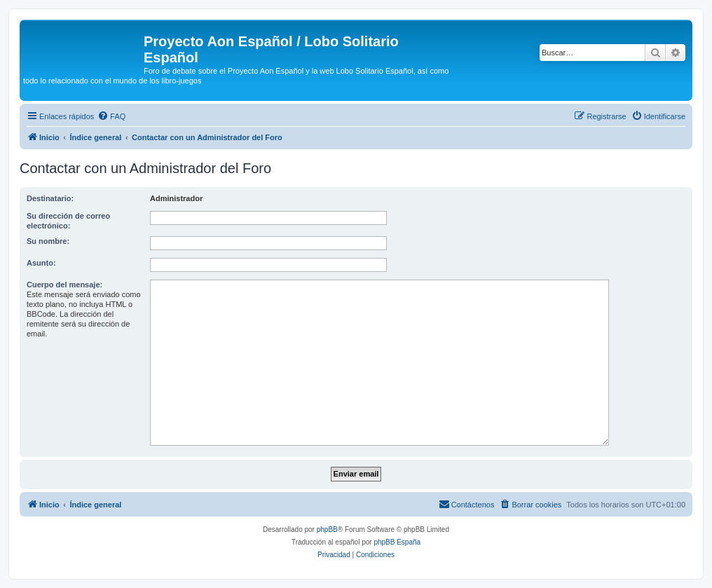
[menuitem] (111, 116)
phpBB (327, 529)
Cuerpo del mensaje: (64, 285)
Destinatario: (50, 198)
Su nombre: (48, 241)
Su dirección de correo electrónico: (68, 221)
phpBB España (397, 542)
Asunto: (41, 263)
